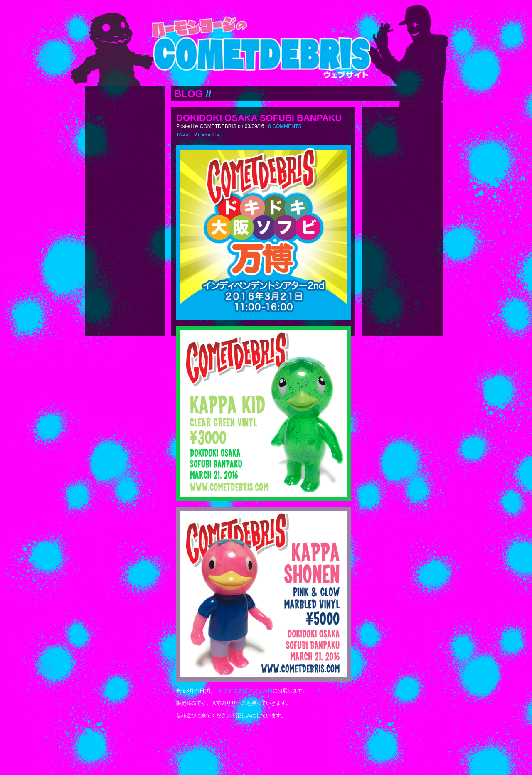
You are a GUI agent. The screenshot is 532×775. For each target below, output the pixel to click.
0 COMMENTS (285, 126)
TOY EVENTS (205, 134)
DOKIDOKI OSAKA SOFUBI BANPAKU (259, 118)
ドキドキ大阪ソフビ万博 (245, 691)
